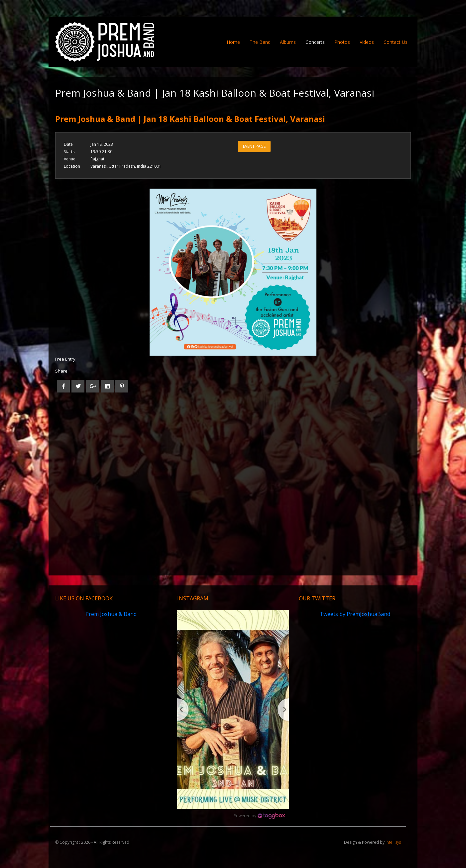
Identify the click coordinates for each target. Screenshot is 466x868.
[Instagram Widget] (259, 816)
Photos (342, 42)
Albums (288, 42)
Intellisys (393, 842)
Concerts (315, 42)
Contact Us (396, 42)
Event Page (254, 146)
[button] (233, 709)
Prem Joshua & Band (111, 614)
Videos (367, 42)
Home (236, 42)
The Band (260, 42)
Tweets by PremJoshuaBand (355, 614)
